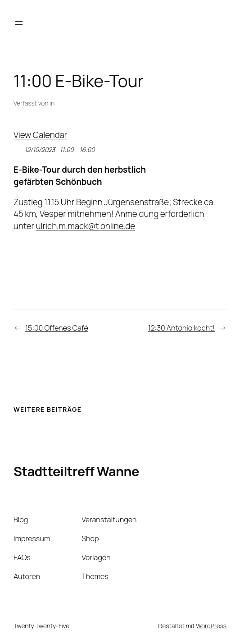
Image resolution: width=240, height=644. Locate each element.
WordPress (211, 626)
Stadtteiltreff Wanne (76, 471)
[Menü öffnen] (19, 23)
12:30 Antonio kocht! (181, 328)
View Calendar (40, 135)
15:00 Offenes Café (57, 328)
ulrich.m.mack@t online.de (86, 226)
